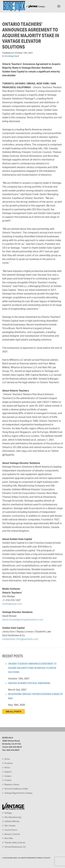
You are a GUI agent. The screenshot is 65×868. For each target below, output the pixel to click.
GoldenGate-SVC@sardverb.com (20, 639)
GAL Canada (10, 826)
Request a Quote (12, 784)
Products (9, 763)
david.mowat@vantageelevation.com (23, 620)
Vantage (8, 813)
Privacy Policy (44, 858)
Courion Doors (11, 830)
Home (7, 759)
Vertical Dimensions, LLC (15, 847)
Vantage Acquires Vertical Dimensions (29, 683)
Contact (8, 780)
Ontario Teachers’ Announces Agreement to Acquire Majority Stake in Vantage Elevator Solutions (32, 668)
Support (8, 772)
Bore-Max (9, 838)
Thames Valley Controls (15, 842)
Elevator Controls (12, 834)
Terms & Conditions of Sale (16, 789)
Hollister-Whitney (12, 821)
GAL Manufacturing (13, 817)
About (7, 767)
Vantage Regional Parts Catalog (18, 793)
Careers (8, 776)
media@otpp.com (12, 604)
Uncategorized (12, 56)
